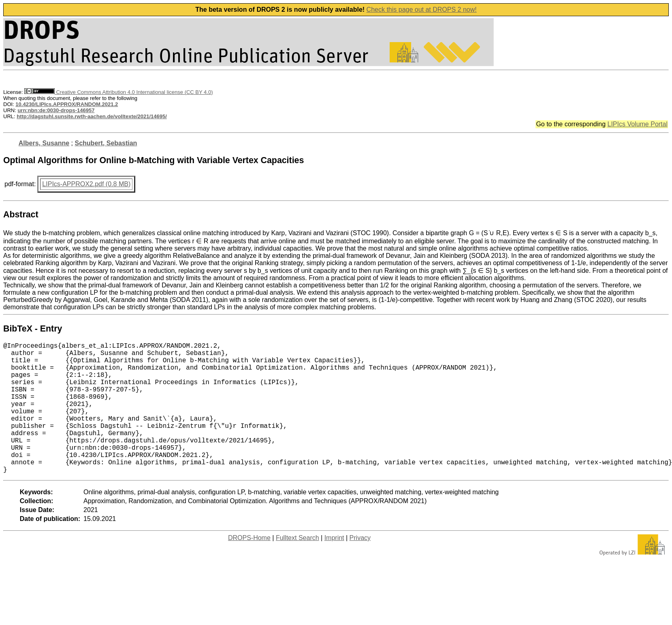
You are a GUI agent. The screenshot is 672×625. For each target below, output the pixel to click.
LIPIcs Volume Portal (637, 124)
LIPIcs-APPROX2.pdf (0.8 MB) (86, 184)
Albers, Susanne (44, 143)
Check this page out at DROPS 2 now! (422, 10)
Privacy (360, 567)
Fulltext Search (298, 567)
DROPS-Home (249, 567)
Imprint (334, 567)
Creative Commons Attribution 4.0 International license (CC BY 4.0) (118, 92)
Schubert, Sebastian (106, 143)
